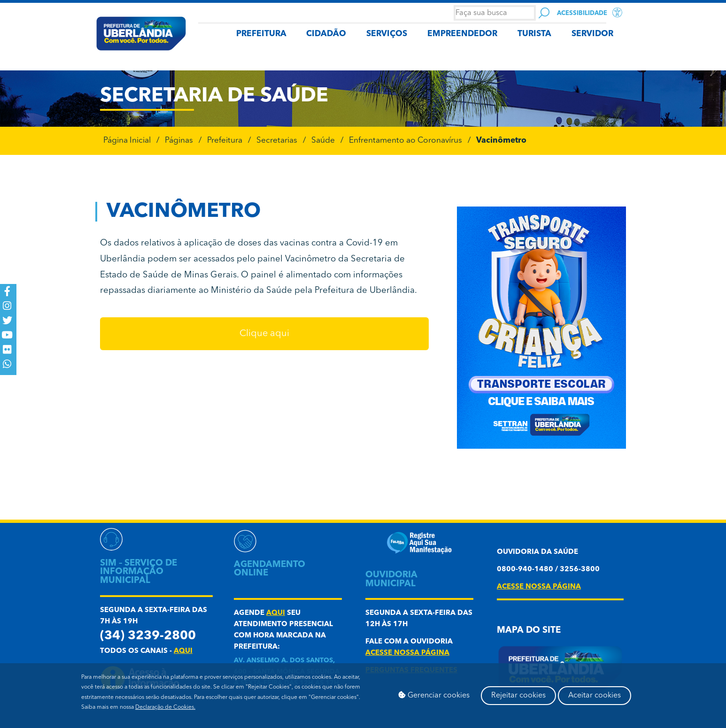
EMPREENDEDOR (462, 34)
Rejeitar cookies (518, 696)
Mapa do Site (529, 631)
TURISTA (534, 34)
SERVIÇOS (387, 34)
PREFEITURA (261, 34)
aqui (183, 651)
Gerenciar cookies (434, 695)
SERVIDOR (592, 34)
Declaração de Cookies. (165, 707)
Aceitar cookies (595, 696)
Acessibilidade (582, 13)
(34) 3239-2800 (148, 636)
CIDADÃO (326, 34)
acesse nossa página (407, 653)
